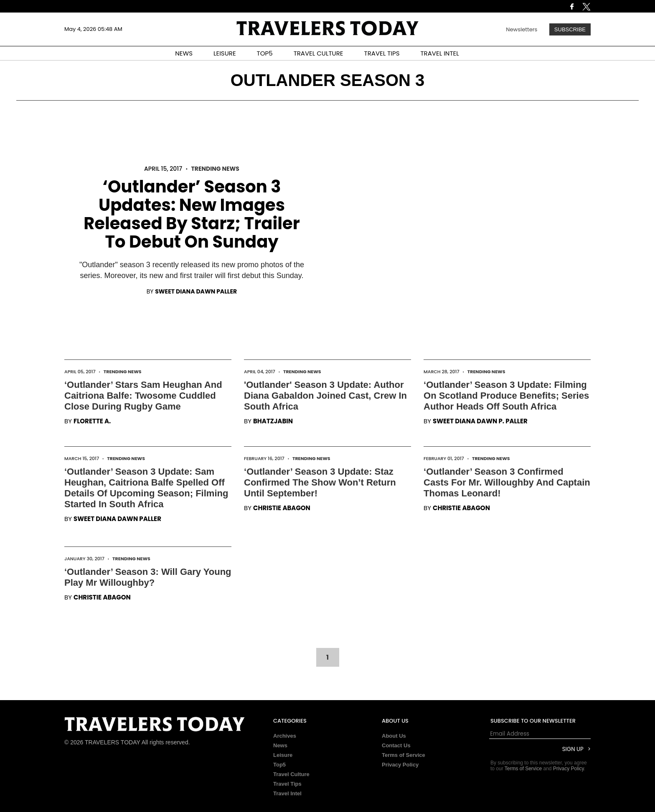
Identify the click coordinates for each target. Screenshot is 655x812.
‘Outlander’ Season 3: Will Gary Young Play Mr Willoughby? (148, 577)
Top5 (279, 765)
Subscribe (570, 29)
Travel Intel (287, 793)
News (280, 745)
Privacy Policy (400, 765)
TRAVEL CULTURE (319, 53)
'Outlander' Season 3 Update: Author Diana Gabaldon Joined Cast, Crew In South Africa (325, 396)
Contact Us (396, 745)
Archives (285, 736)
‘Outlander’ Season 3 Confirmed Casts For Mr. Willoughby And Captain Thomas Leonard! (507, 482)
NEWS (184, 53)
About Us (394, 736)
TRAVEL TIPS (382, 53)
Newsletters (522, 29)
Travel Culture (291, 774)
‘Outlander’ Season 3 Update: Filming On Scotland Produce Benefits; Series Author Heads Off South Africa (506, 396)
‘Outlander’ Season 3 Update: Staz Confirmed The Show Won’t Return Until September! (320, 482)
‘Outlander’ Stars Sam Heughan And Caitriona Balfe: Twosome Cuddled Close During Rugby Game (143, 396)
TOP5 (265, 53)
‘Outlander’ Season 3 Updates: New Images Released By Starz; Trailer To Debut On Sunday (192, 214)
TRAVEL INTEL (440, 53)
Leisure (283, 755)
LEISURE (225, 53)
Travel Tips (287, 784)
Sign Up (573, 749)
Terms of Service (404, 755)
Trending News (215, 169)
